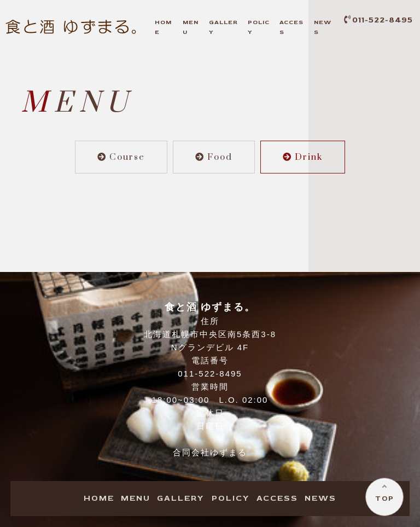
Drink (303, 157)
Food (214, 157)
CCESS (277, 498)
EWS (320, 498)
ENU (136, 498)
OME (99, 498)
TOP (385, 499)
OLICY (231, 498)
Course (121, 157)
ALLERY (181, 498)
